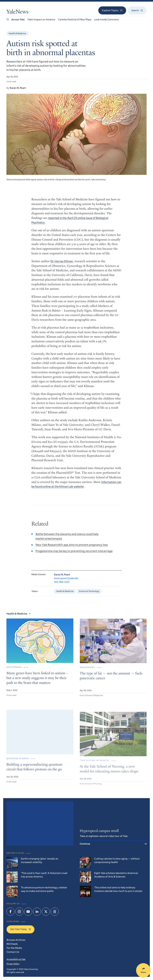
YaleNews (17, 12)
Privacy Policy (13, 964)
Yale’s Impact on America (41, 19)
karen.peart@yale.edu (66, 583)
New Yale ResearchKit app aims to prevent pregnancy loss (72, 548)
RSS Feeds (12, 944)
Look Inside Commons (107, 19)
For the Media (14, 948)
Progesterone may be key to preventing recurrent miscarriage (74, 555)
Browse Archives (16, 940)
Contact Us (13, 952)
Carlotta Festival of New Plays (75, 19)
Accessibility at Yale (16, 959)
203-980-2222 (62, 586)
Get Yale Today (21, 929)
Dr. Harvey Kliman (62, 264)
